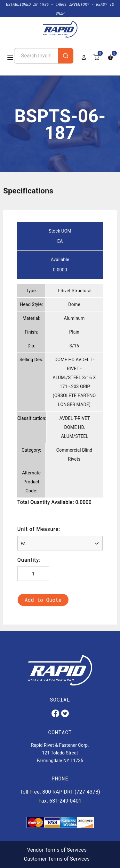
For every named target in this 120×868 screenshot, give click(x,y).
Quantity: (29, 560)
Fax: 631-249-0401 (60, 801)
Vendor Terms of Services (57, 850)
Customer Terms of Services (57, 859)
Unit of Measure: (39, 529)
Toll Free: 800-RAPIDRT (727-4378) (60, 792)
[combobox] (60, 543)
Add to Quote (43, 600)
